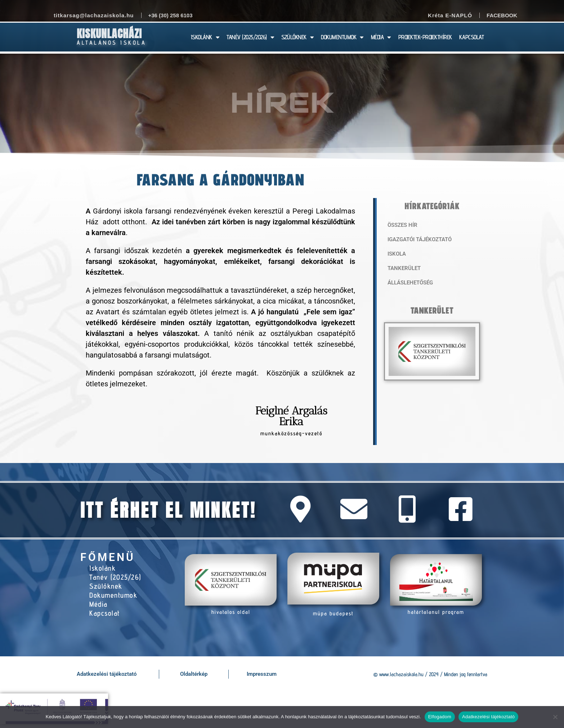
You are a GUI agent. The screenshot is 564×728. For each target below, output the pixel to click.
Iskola (397, 254)
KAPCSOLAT (472, 37)
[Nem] (555, 717)
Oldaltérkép (194, 674)
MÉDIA (381, 37)
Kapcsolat (105, 613)
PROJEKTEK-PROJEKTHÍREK (425, 37)
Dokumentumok (113, 595)
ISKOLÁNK (205, 37)
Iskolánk (102, 568)
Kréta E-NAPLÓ (450, 15)
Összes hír (402, 225)
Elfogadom (440, 717)
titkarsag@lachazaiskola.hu (94, 15)
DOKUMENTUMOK (342, 37)
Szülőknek (106, 586)
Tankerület (404, 268)
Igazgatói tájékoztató (420, 239)
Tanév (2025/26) (115, 577)
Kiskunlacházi (109, 34)
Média (99, 604)
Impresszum (262, 674)
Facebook (502, 15)
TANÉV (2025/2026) (250, 37)
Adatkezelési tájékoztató (107, 674)
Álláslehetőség (410, 283)
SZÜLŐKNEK (297, 37)
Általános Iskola (111, 43)
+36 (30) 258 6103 (171, 15)
